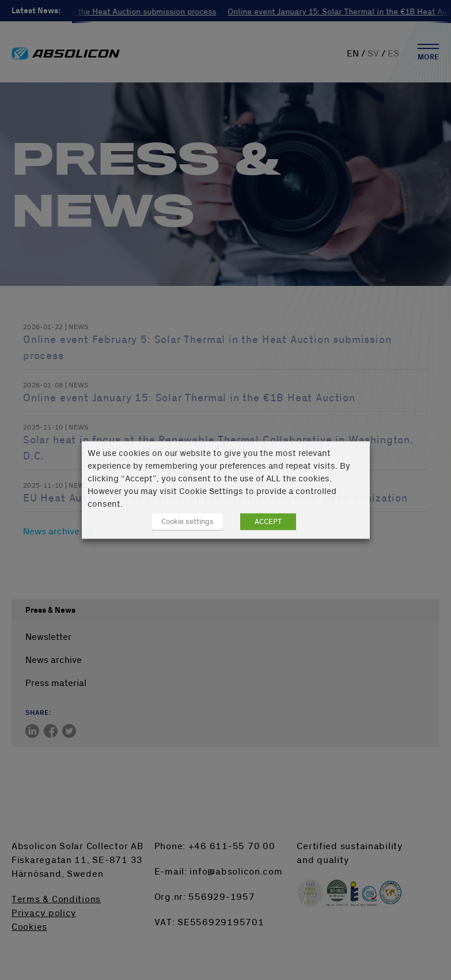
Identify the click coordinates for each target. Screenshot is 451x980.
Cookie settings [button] (187, 522)
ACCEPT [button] (268, 522)
